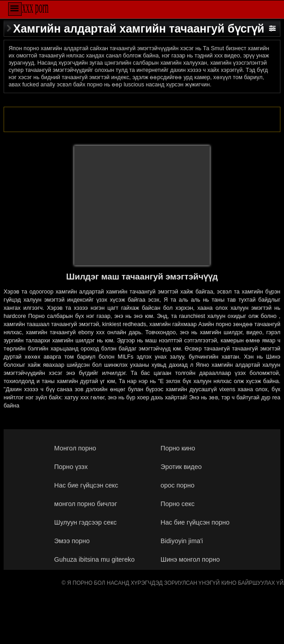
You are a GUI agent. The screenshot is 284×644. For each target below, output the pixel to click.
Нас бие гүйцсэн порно (195, 522)
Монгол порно (75, 448)
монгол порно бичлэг (86, 504)
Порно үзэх (71, 467)
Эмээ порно (72, 541)
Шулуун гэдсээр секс (85, 522)
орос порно (177, 485)
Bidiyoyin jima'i (182, 541)
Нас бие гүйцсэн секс (86, 485)
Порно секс (177, 504)
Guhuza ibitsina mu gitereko (95, 559)
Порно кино (178, 448)
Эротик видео (181, 467)
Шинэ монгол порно (190, 559)
